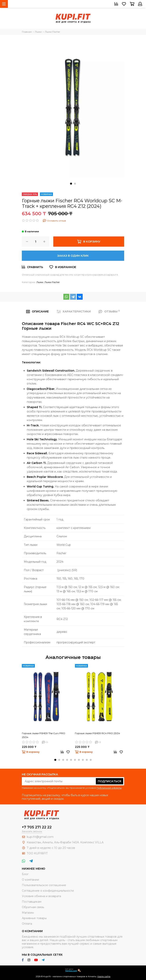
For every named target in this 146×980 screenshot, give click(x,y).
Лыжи (40, 282)
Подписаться (109, 781)
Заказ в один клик (73, 256)
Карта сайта (104, 976)
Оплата (27, 924)
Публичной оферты (109, 788)
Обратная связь (33, 907)
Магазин (28, 913)
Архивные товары (34, 918)
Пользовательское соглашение (44, 885)
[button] (71, 184)
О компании (30, 880)
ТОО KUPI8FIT (38, 853)
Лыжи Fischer (52, 282)
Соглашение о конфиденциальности (48, 891)
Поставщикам (32, 902)
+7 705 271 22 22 (37, 827)
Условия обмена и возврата (41, 896)
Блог (25, 874)
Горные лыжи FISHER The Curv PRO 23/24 (43, 735)
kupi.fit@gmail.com (40, 837)
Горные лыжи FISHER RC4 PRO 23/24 (97, 733)
